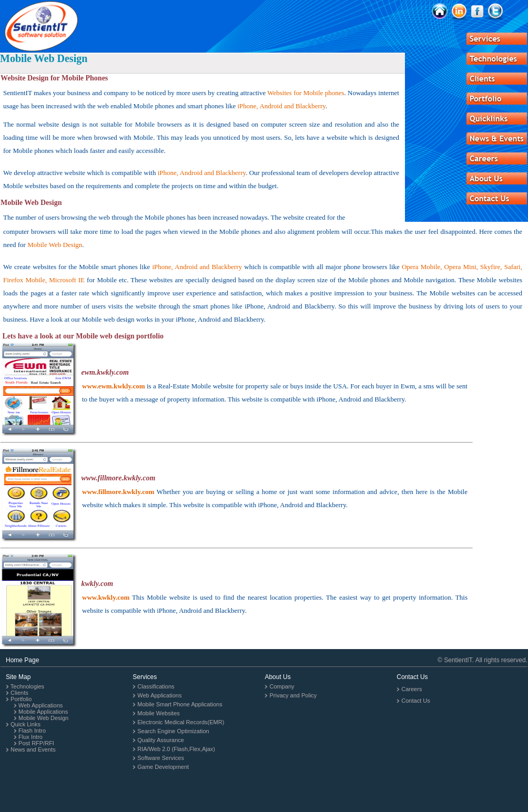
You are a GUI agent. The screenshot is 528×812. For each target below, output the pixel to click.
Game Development (163, 767)
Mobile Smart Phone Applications (180, 704)
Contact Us (415, 701)
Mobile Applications (43, 712)
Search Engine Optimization (173, 731)
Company (282, 686)
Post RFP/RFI (36, 743)
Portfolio (21, 699)
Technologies (27, 686)
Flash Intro (32, 731)
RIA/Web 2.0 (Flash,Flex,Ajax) (176, 749)
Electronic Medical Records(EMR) (181, 722)
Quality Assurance (161, 740)
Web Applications (40, 705)
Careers (412, 689)
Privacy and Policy (293, 695)
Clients (19, 693)
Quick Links (26, 724)
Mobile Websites (159, 713)
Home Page (22, 660)
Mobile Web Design (43, 718)
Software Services (161, 758)
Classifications (156, 686)
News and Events (33, 749)
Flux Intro (31, 737)
